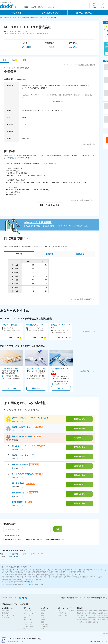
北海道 (43, 611)
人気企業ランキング (84, 617)
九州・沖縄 (44, 627)
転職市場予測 (104, 620)
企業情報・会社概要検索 (29, 18)
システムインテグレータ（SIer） (33, 554)
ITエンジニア (27, 611)
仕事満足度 (96, 620)
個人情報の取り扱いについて (16, 641)
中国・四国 (44, 624)
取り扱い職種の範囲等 (93, 598)
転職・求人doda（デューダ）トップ (10, 18)
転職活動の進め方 (82, 611)
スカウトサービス (7, 617)
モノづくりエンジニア (30, 613)
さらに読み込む (85, 331)
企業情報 (95, 622)
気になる (103, 7)
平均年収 (94, 617)
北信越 (43, 620)
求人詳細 (15, 158)
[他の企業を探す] (27, 529)
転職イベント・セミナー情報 (66, 611)
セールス (26, 617)
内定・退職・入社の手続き (92, 615)
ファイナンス (27, 620)
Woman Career (28, 629)
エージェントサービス (8, 615)
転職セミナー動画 (63, 615)
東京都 (18, 557)
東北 (43, 613)
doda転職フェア (62, 613)
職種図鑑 (89, 622)
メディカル (27, 615)
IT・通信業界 (14, 554)
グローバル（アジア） (30, 627)
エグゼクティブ (28, 624)
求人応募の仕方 (102, 613)
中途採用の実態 (87, 620)
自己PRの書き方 (92, 613)
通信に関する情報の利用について (76, 598)
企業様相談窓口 (28, 582)
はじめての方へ (6, 611)
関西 (43, 622)
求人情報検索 (6, 613)
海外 (43, 629)
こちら (29, 585)
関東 (11, 557)
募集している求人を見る (50, 205)
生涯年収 (100, 617)
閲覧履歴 (94, 7)
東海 (43, 617)
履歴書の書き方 (93, 611)
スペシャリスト (28, 622)
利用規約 (63, 598)
